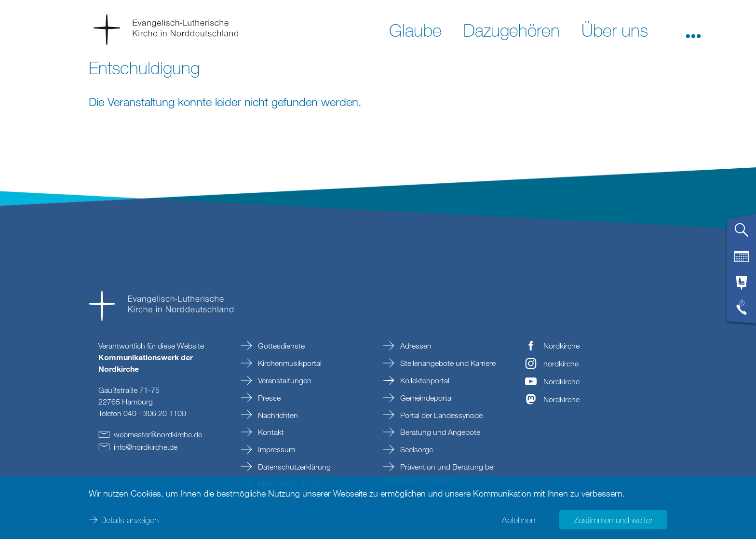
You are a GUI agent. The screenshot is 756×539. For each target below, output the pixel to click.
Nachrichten (277, 415)
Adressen (415, 346)
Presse (268, 398)
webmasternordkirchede (158, 434)
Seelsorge (416, 449)
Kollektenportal (424, 380)
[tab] (742, 234)
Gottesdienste (280, 346)
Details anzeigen (129, 520)
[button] (693, 29)
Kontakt (270, 432)
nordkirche (561, 364)
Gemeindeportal (425, 398)
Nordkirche (561, 346)
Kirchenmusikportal (289, 363)
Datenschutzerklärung (293, 467)
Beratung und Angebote (439, 432)
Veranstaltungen (284, 380)
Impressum (276, 449)
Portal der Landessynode (440, 415)
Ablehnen (519, 520)
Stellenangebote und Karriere (447, 363)
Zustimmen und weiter (613, 520)
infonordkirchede (146, 447)
